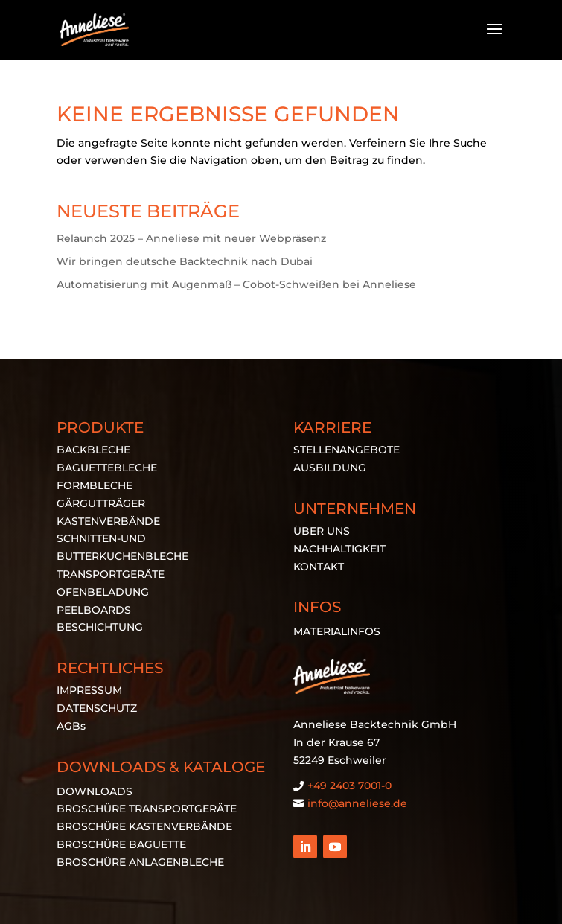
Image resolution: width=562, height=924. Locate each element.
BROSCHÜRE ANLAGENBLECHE (140, 862)
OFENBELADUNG (103, 592)
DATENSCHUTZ (97, 708)
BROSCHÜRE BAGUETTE (121, 844)
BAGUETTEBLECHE (107, 468)
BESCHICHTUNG (100, 627)
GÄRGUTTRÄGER (101, 503)
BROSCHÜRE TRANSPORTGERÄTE (147, 809)
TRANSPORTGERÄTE (111, 574)
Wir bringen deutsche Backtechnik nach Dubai (185, 261)
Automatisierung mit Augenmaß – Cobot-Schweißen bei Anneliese (236, 284)
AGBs (71, 726)
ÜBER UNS (322, 531)
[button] (27, 897)
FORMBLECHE (95, 485)
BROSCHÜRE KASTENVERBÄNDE (144, 826)
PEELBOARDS (94, 610)
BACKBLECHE (93, 450)
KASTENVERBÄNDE (108, 521)
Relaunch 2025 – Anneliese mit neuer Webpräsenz (191, 238)
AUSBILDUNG (330, 468)
